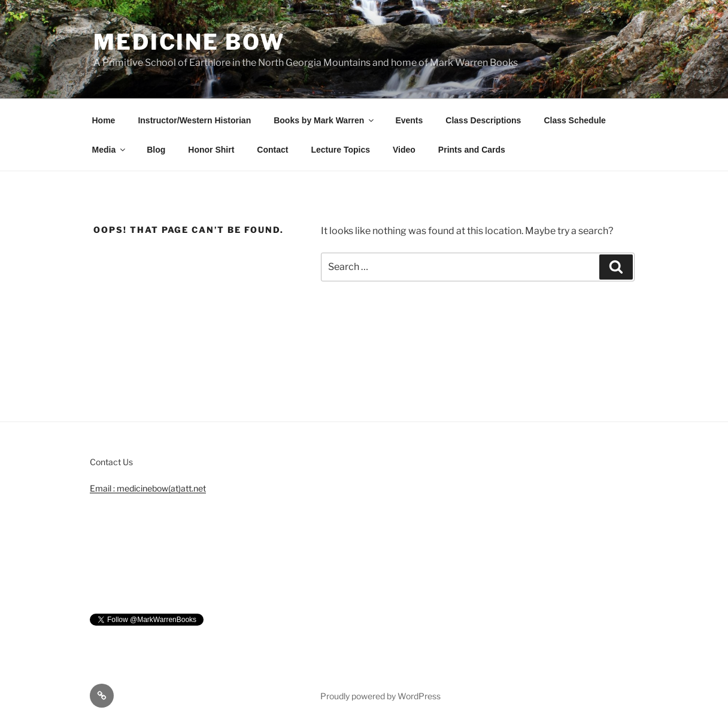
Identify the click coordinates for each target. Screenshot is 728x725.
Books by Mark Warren (324, 120)
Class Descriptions (483, 120)
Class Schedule (575, 120)
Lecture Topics (340, 150)
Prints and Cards (472, 150)
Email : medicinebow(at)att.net (148, 488)
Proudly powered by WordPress (380, 696)
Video (404, 150)
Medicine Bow (189, 42)
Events (409, 120)
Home (104, 120)
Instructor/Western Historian (194, 120)
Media (110, 150)
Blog (156, 150)
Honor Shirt (211, 150)
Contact (272, 150)
